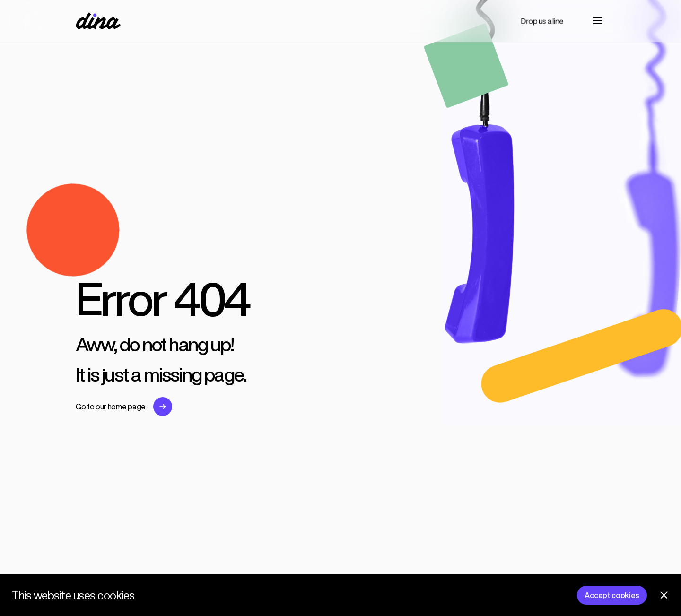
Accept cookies (612, 595)
